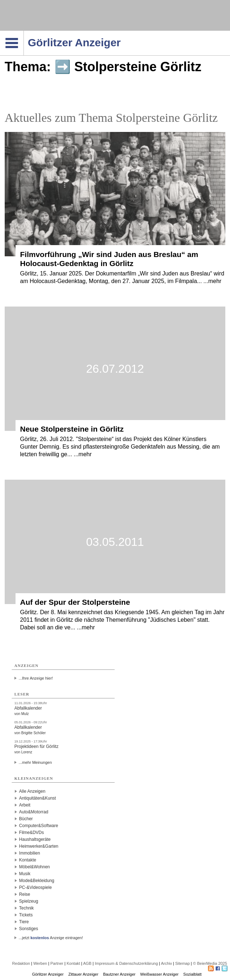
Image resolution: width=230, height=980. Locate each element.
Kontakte (28, 860)
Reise (25, 894)
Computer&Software (39, 826)
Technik (27, 908)
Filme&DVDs (32, 833)
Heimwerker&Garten (39, 846)
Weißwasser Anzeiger (159, 974)
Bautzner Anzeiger (119, 974)
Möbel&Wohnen (34, 867)
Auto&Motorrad (34, 812)
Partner (57, 963)
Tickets (26, 915)
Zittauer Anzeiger (83, 974)
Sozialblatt (193, 974)
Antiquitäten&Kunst (38, 798)
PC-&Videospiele (36, 887)
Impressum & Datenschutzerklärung (126, 963)
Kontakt (73, 963)
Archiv (167, 963)
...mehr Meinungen (35, 762)
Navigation (24, 33)
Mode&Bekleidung (37, 881)
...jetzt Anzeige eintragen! (51, 938)
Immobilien (30, 853)
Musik (25, 874)
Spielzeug (29, 901)
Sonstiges (29, 929)
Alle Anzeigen (32, 791)
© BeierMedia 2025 (210, 963)
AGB (87, 963)
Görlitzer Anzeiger (48, 974)
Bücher (26, 819)
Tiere (24, 922)
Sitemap (182, 963)
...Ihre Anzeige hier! (36, 678)
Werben (40, 963)
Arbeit (25, 805)
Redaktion (21, 963)
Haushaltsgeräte (35, 839)
